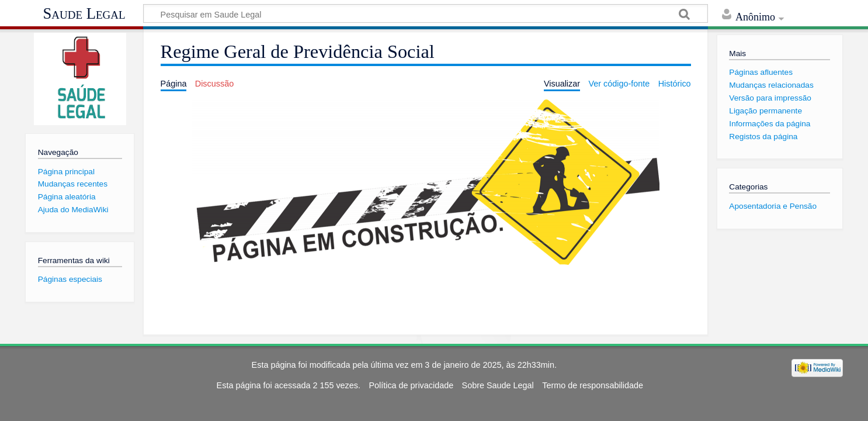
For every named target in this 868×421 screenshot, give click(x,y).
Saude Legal (84, 13)
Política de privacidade (411, 385)
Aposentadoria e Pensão (773, 206)
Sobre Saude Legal (498, 385)
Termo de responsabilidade (593, 385)
